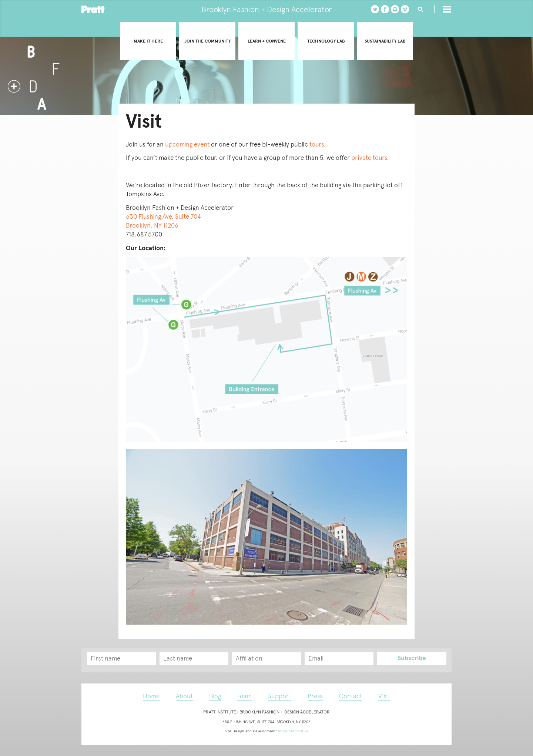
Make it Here (148, 41)
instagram (395, 9)
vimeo (405, 9)
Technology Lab (326, 41)
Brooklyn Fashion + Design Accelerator (266, 9)
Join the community (207, 41)
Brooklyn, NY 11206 (152, 225)
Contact (351, 696)
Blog (215, 696)
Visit (384, 696)
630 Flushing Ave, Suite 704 (163, 216)
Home (151, 696)
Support (280, 696)
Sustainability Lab (385, 41)
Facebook (385, 9)
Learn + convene (267, 41)
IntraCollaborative (293, 731)
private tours (369, 158)
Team (244, 696)
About (184, 696)
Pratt (93, 9)
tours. (318, 144)
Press (315, 696)
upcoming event (188, 144)
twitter (375, 9)
